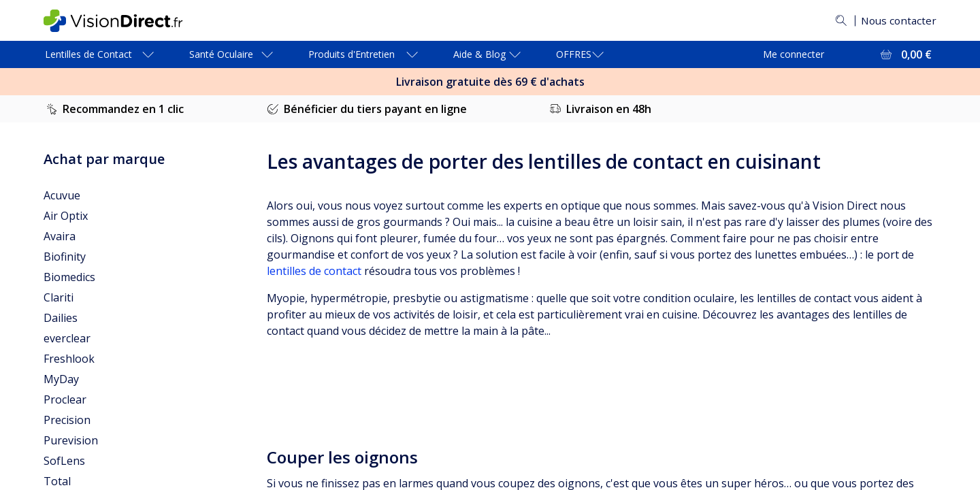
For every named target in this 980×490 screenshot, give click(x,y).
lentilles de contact (314, 271)
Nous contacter (897, 20)
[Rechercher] (838, 20)
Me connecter (794, 54)
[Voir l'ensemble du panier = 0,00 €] (905, 54)
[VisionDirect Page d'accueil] (125, 21)
